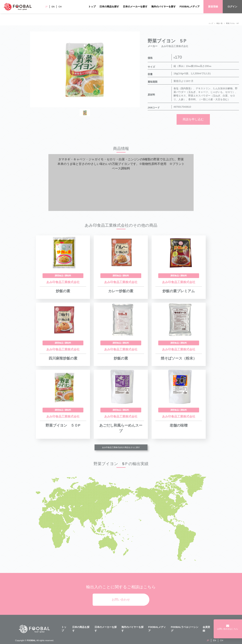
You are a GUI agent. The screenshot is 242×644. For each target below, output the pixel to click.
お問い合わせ (121, 600)
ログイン (232, 7)
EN (53, 7)
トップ (92, 7)
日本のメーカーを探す (135, 7)
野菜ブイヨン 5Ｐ (233, 23)
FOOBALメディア (190, 7)
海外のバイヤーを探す (164, 7)
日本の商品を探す (109, 7)
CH (60, 7)
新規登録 (213, 7)
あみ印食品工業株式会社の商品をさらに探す (121, 447)
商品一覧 (220, 23)
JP (46, 7)
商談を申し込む (193, 119)
